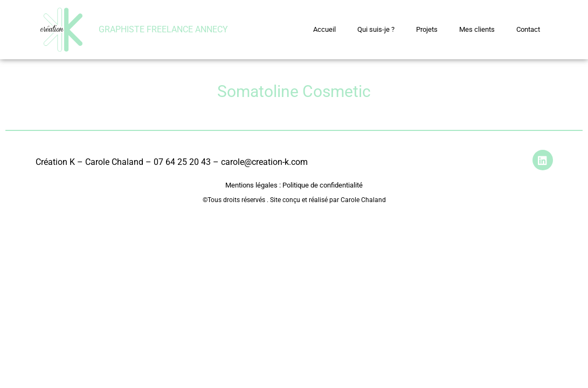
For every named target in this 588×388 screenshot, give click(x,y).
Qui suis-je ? (376, 29)
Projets (427, 29)
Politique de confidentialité (322, 185)
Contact (528, 29)
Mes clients (477, 29)
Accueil (324, 29)
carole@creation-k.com (264, 162)
